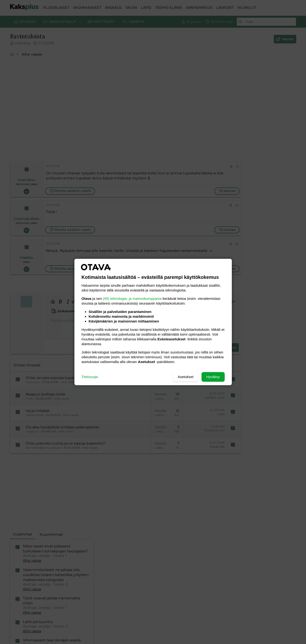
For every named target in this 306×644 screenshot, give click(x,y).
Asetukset (186, 377)
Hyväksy (213, 377)
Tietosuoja (90, 377)
